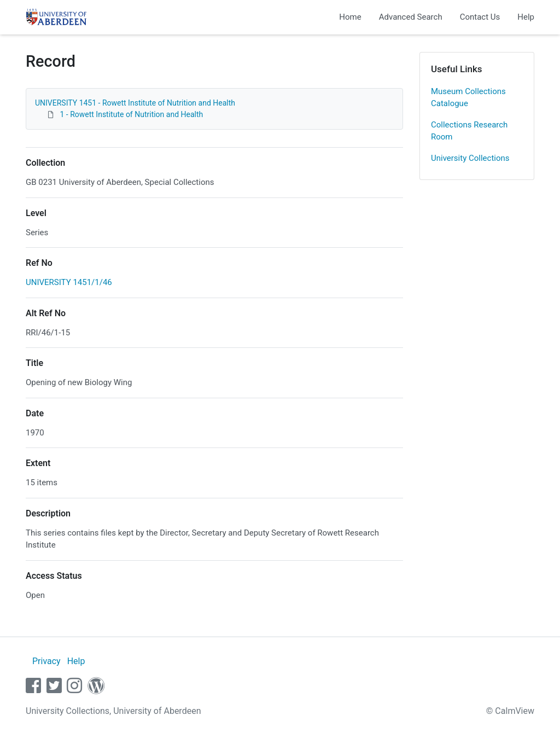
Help (526, 17)
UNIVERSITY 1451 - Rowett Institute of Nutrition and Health (135, 103)
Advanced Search (411, 17)
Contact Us (480, 17)
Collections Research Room (469, 131)
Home (350, 17)
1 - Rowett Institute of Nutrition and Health (131, 114)
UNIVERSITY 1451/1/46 (69, 282)
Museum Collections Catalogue (468, 98)
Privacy (46, 661)
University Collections (470, 158)
